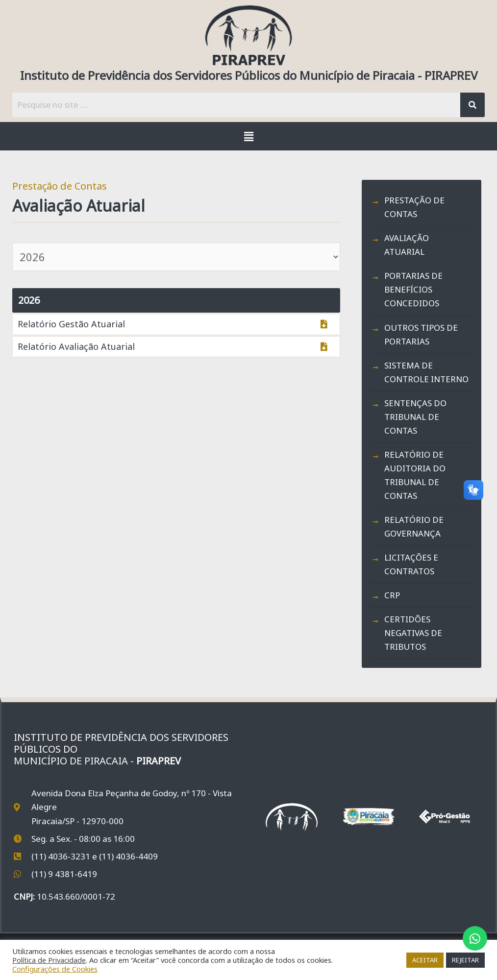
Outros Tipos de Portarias (421, 334)
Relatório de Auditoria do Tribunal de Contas (415, 475)
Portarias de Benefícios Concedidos (413, 289)
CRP (392, 595)
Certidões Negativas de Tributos (413, 633)
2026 (29, 300)
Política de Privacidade (49, 960)
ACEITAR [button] (425, 960)
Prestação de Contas (414, 207)
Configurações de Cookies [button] (55, 969)
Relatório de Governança (414, 527)
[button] (248, 136)
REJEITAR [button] (465, 960)
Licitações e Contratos (411, 564)
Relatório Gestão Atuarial (71, 324)
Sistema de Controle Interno (426, 372)
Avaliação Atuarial (407, 245)
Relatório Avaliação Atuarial (76, 346)
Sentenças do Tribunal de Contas (415, 417)
